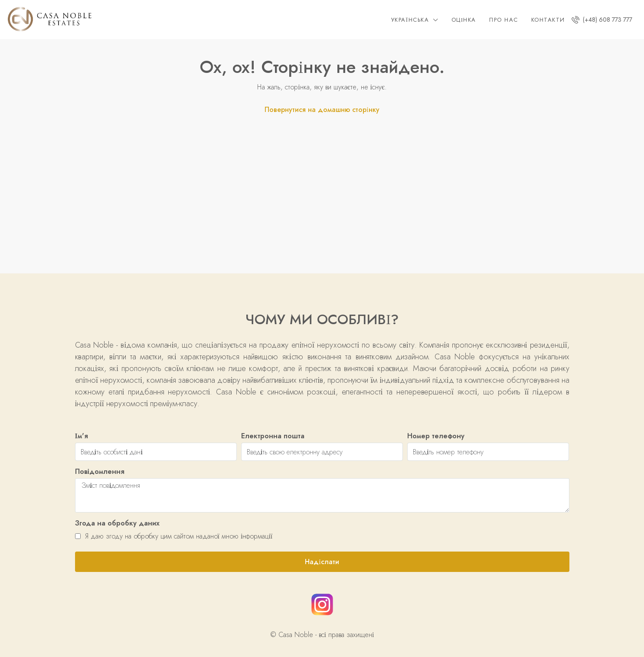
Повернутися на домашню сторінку (322, 110)
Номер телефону (436, 436)
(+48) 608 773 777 (602, 20)
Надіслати (322, 562)
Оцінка (464, 20)
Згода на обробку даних (117, 523)
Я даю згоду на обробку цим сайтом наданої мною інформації (174, 536)
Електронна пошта (273, 436)
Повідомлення (100, 471)
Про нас (504, 20)
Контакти (548, 20)
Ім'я (82, 436)
